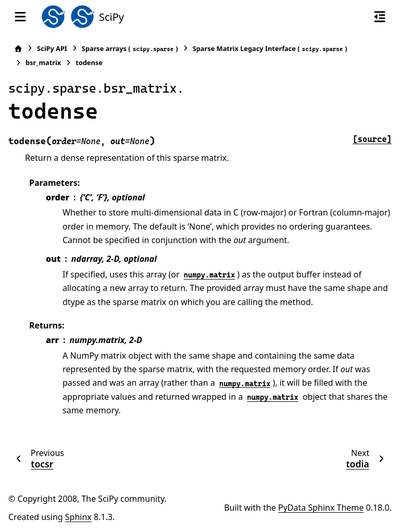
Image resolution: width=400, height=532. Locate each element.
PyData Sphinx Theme (321, 508)
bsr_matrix (43, 62)
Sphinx (78, 517)
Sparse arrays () (130, 49)
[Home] (18, 49)
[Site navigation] (20, 17)
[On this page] (380, 17)
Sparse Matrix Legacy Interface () (270, 49)
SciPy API (52, 48)
